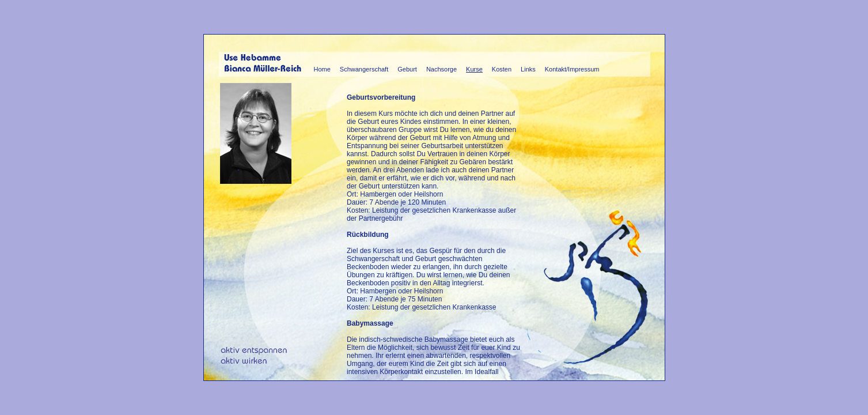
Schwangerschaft (364, 69)
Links (528, 69)
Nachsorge (441, 69)
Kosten (502, 69)
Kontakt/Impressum (572, 69)
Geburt (407, 69)
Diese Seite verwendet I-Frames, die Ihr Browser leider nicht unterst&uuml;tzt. (434, 235)
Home (322, 69)
